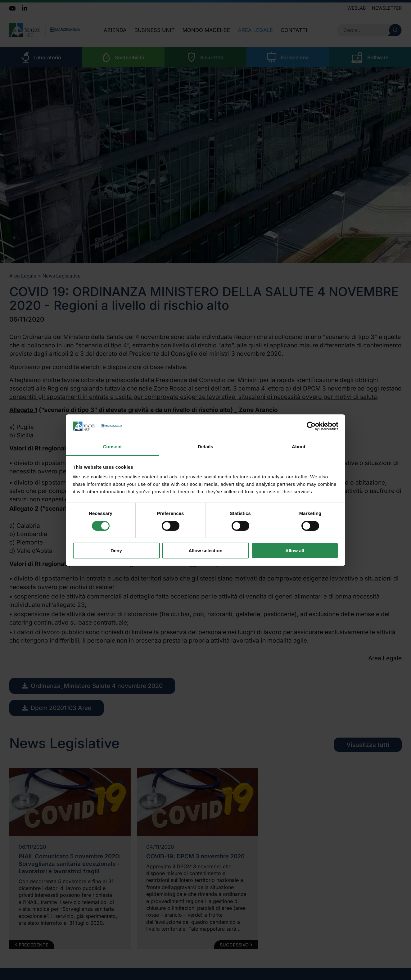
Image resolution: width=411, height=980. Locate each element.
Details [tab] (205, 447)
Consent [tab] (113, 447)
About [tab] (299, 447)
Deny (116, 551)
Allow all (295, 551)
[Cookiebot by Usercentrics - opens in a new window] (311, 426)
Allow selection (205, 551)
